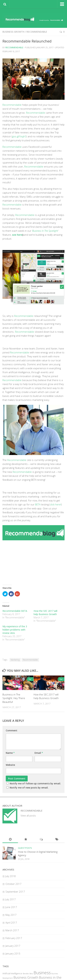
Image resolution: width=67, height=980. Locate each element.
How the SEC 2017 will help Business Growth (45, 613)
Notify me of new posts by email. (29, 788)
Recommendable (37, 32)
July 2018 (11, 876)
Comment (12, 730)
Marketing (15, 660)
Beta (31, 974)
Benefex (26, 974)
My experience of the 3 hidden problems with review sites (15, 630)
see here (17, 235)
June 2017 (11, 907)
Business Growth (13, 32)
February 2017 (14, 938)
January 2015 (13, 953)
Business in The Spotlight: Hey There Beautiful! (14, 698)
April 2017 (11, 923)
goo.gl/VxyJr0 (19, 136)
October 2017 (13, 884)
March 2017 (12, 930)
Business (42, 973)
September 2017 (15, 892)
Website (10, 765)
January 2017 (13, 946)
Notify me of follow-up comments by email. (35, 783)
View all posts (28, 815)
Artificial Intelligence (12, 973)
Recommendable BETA (15, 611)
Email (39, 753)
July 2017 (11, 899)
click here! (56, 504)
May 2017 (11, 915)
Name (10, 753)
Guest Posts (25, 848)
